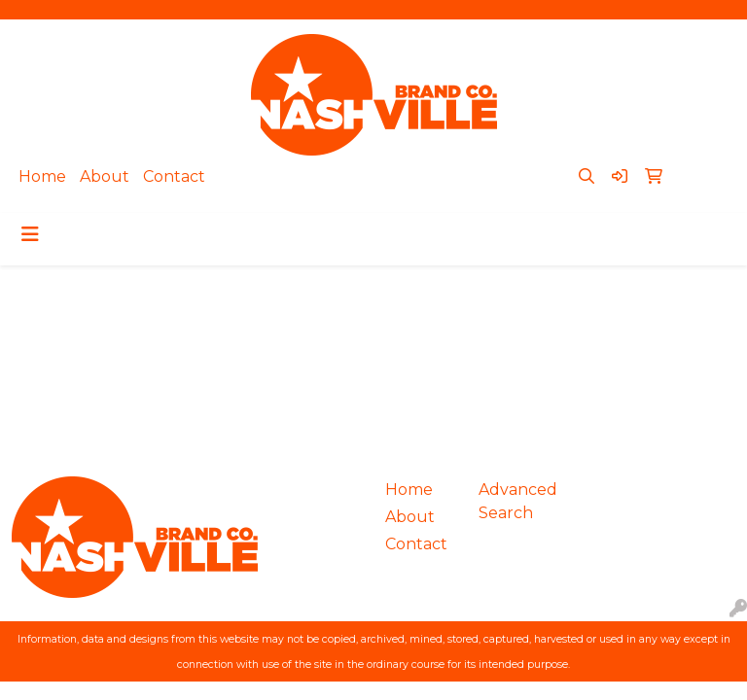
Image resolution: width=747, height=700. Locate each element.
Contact (174, 176)
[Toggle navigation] (30, 234)
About (105, 176)
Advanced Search (514, 501)
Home (42, 176)
